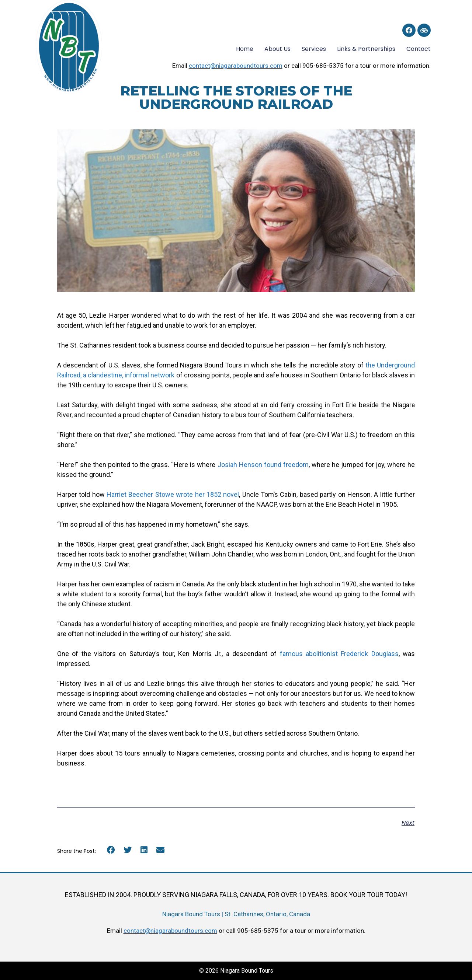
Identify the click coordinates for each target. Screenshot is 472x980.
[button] (111, 850)
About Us (277, 49)
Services (314, 49)
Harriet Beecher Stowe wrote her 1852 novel (173, 494)
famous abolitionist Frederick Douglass (339, 654)
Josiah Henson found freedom (263, 465)
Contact (419, 49)
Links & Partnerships (366, 49)
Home (245, 49)
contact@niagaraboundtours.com (236, 66)
